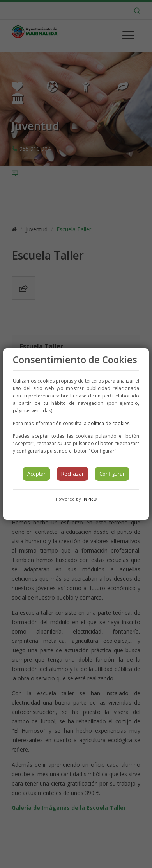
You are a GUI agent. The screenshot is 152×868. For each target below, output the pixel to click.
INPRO (89, 499)
